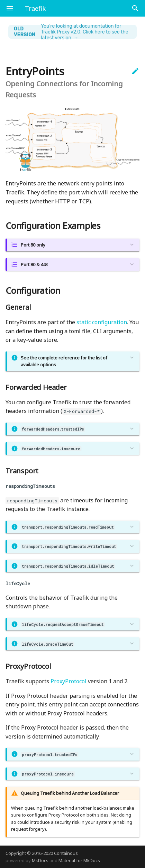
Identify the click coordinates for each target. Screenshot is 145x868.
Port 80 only (33, 245)
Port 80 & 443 (34, 264)
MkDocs (40, 860)
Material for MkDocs (79, 860)
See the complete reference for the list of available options (64, 361)
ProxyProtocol (69, 681)
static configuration (102, 322)
